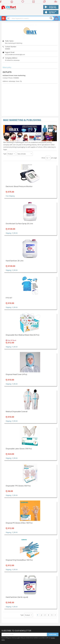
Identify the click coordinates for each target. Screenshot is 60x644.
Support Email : (9, 52)
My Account (12, 2)
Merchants (45, 2)
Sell (56, 2)
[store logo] (9, 7)
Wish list (23, 2)
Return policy (7, 67)
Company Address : (10, 58)
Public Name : (8, 41)
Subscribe (53, 634)
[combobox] (32, 18)
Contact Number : (10, 47)
